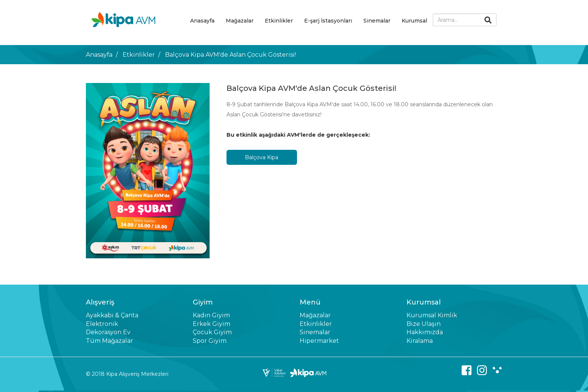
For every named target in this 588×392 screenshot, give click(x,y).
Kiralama (420, 341)
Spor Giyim (210, 341)
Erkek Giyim (211, 324)
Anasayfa (202, 21)
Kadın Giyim (211, 315)
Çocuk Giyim (212, 332)
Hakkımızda (425, 332)
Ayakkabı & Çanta (112, 315)
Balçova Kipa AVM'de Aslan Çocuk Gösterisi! (230, 55)
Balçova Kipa (262, 157)
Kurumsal (414, 21)
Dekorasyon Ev (108, 332)
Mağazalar (240, 21)
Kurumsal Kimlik (432, 315)
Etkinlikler (279, 21)
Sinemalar (377, 21)
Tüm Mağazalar (109, 341)
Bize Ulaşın (424, 324)
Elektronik (102, 324)
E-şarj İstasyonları (328, 21)
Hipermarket (319, 341)
